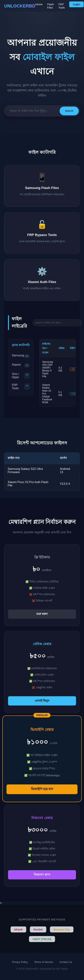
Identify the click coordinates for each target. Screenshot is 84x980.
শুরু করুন (42, 614)
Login (76, 4)
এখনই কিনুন (42, 701)
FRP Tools (61, 6)
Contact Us (66, 962)
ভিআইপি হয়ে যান (42, 789)
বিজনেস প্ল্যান (42, 875)
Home (39, 4)
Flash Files (51, 6)
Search (69, 111)
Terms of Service (44, 962)
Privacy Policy (20, 962)
